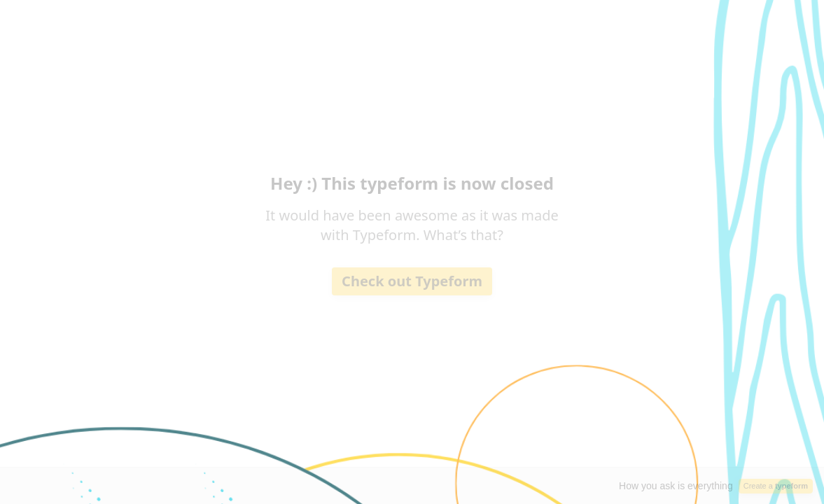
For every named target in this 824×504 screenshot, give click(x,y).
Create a (776, 486)
